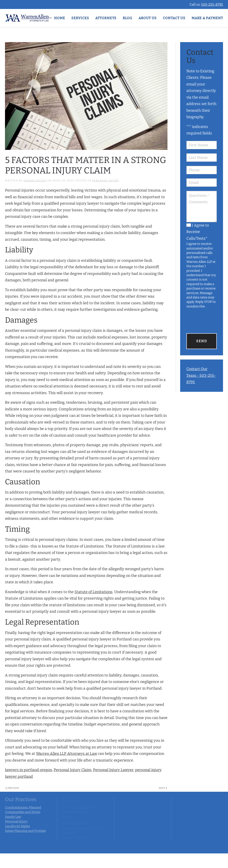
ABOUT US (148, 18)
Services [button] (80, 18)
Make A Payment (207, 18)
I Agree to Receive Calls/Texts (198, 232)
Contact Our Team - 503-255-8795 (201, 375)
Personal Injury (105, 181)
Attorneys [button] (106, 18)
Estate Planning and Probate (25, 831)
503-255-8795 (212, 4)
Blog (128, 18)
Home (60, 18)
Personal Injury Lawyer (113, 770)
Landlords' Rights (17, 826)
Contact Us (174, 18)
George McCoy (35, 181)
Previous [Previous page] (12, 788)
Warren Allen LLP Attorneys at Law (66, 754)
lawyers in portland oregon (28, 770)
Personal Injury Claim (72, 770)
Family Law (13, 817)
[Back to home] (28, 18)
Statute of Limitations (94, 592)
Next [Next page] (163, 788)
